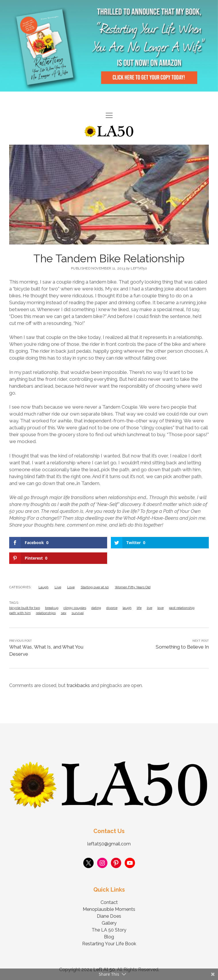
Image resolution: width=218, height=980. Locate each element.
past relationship (182, 608)
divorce (112, 608)
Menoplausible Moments (109, 909)
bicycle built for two (25, 608)
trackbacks (78, 685)
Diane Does (109, 916)
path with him (20, 613)
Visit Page (109, 46)
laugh (127, 608)
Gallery (109, 923)
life (139, 608)
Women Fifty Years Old (133, 587)
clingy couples (75, 608)
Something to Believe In (182, 647)
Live (58, 587)
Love (71, 587)
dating (96, 608)
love (161, 608)
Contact (109, 902)
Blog (109, 937)
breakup (52, 608)
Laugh (44, 587)
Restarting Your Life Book (109, 944)
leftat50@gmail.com (109, 844)
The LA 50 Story (109, 930)
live (149, 608)
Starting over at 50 (95, 587)
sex (64, 613)
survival (78, 613)
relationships (46, 613)
